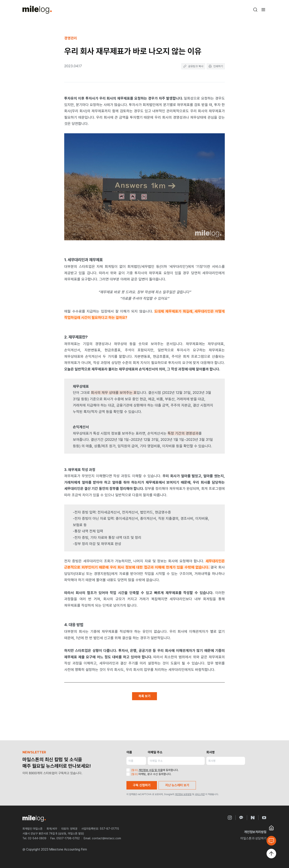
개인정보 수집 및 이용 (151, 770)
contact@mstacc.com (106, 838)
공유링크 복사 (193, 66)
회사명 (211, 752)
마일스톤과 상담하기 (253, 838)
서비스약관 (200, 794)
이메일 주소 (155, 752)
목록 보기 (144, 696)
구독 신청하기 (142, 785)
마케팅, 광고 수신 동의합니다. (149, 774)
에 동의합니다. (153, 770)
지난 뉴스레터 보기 (177, 785)
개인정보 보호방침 (183, 794)
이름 (129, 752)
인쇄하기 (216, 66)
